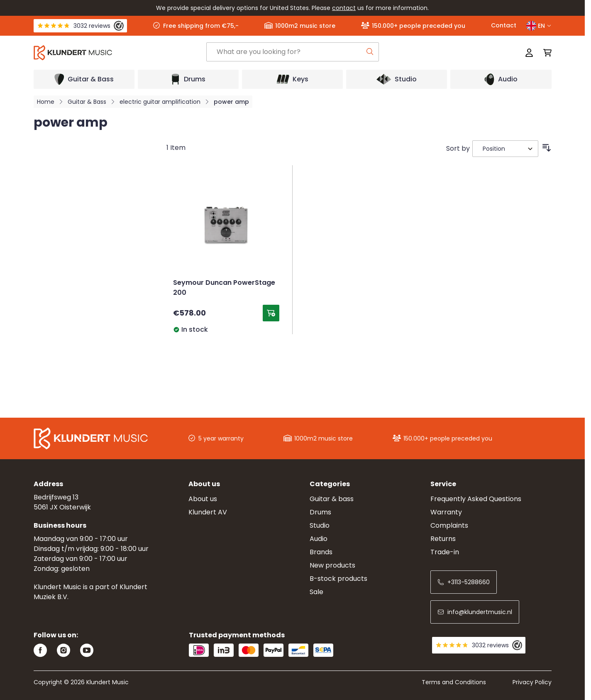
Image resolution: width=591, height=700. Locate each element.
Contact (504, 25)
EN (539, 26)
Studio (320, 525)
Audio (319, 539)
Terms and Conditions (454, 682)
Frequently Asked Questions (476, 499)
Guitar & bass (332, 499)
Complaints (449, 525)
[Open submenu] (84, 79)
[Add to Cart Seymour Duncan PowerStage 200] (271, 313)
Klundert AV (208, 512)
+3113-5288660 (464, 582)
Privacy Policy (532, 682)
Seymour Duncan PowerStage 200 (224, 288)
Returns (443, 539)
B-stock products (338, 579)
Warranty (446, 512)
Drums (320, 512)
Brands (321, 552)
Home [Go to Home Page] (46, 102)
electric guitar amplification (160, 102)
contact (344, 8)
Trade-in (445, 552)
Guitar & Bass (87, 102)
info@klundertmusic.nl (475, 612)
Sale (316, 592)
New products (332, 565)
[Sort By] (505, 149)
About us (203, 499)
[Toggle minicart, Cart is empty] (545, 53)
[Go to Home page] (120, 53)
